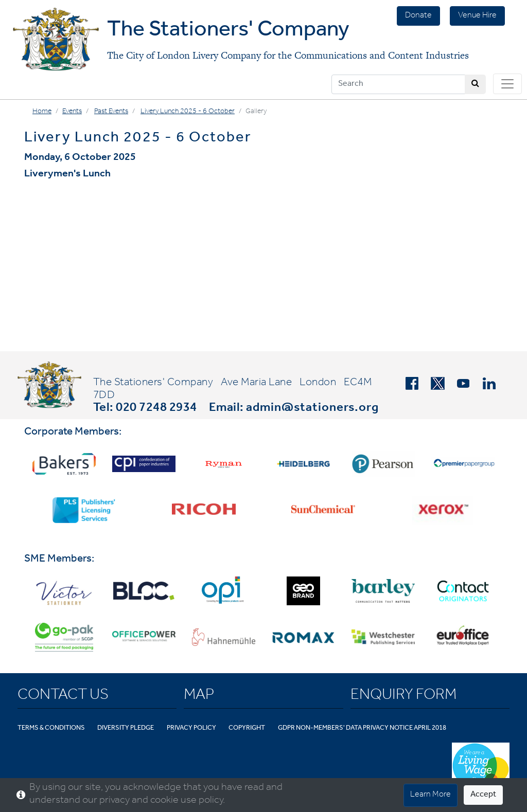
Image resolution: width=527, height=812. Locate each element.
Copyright (247, 728)
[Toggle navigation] (507, 84)
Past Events (111, 112)
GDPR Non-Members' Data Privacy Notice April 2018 (362, 728)
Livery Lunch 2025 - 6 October (188, 112)
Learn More (431, 795)
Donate (418, 16)
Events (72, 112)
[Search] (398, 84)
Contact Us (63, 696)
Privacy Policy (191, 728)
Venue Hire (477, 16)
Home (42, 112)
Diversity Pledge (126, 728)
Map (199, 696)
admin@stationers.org (312, 409)
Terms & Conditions (51, 728)
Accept (483, 795)
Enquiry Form (403, 696)
